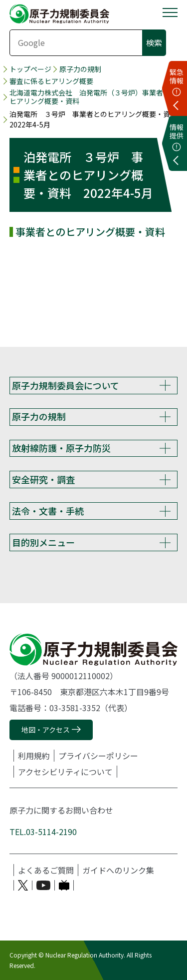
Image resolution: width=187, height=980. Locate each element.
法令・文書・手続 (48, 511)
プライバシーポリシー (98, 756)
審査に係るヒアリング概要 (51, 81)
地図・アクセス (46, 730)
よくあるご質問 (46, 870)
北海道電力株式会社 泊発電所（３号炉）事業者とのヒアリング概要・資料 (93, 97)
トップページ (30, 69)
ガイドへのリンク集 (118, 870)
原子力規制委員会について (66, 385)
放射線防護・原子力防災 (61, 448)
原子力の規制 (80, 69)
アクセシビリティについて (65, 772)
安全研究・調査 (43, 479)
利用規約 (34, 756)
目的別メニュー (43, 542)
